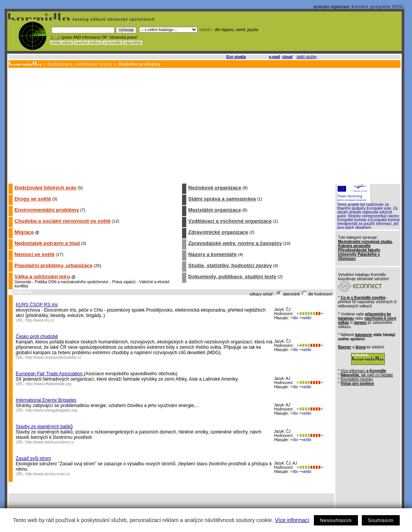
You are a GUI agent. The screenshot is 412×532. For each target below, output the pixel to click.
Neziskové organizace (215, 188)
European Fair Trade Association (50, 374)
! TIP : (55, 37)
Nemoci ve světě (34, 254)
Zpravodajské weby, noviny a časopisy (235, 243)
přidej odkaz (62, 43)
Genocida (23, 282)
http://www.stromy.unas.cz (48, 474)
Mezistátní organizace (215, 210)
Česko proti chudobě (37, 337)
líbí (294, 318)
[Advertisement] (204, 125)
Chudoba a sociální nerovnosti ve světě (62, 221)
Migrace (24, 232)
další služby (307, 57)
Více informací (292, 520)
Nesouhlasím (336, 520)
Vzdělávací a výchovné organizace (230, 221)
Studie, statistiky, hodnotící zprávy (230, 265)
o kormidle (112, 43)
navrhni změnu (88, 43)
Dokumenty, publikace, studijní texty (232, 277)
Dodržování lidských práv (45, 188)
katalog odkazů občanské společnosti (113, 19)
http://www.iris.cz (40, 320)
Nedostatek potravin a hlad (47, 243)
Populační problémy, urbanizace (53, 265)
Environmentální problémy (47, 210)
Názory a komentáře (213, 254)
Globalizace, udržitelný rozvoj (80, 64)
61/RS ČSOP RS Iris (37, 305)
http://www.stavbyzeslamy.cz (50, 442)
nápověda (133, 43)
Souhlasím (381, 520)
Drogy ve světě (33, 199)
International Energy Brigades (46, 400)
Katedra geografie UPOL (378, 7)
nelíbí (305, 318)
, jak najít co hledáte (367, 375)
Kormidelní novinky (357, 379)
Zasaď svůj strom (33, 458)
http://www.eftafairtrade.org (49, 384)
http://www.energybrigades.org (52, 410)
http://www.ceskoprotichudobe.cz (54, 357)
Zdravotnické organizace (218, 232)
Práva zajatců (124, 282)
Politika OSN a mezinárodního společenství (72, 282)
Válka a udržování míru (42, 277)
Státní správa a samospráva (222, 199)
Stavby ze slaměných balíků (44, 427)
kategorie (363, 335)
